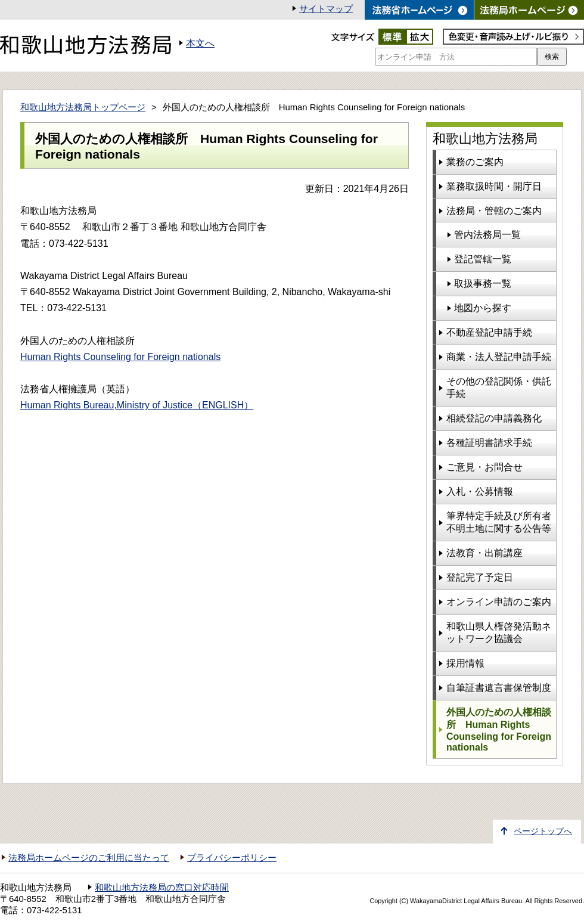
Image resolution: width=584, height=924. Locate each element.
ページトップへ (543, 831)
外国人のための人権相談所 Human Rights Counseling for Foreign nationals (499, 730)
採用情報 (465, 663)
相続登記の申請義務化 (494, 418)
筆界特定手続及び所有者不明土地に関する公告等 (499, 522)
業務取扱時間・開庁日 (494, 186)
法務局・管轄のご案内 (494, 211)
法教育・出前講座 (484, 553)
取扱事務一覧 (483, 283)
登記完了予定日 (480, 577)
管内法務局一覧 (487, 235)
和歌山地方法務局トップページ (83, 107)
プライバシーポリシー (232, 858)
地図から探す (483, 308)
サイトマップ (326, 9)
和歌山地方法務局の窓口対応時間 (162, 888)
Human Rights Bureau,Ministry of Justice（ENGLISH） (137, 405)
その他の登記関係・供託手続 (499, 387)
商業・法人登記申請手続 (499, 357)
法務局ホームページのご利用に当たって (89, 858)
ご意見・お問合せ (484, 467)
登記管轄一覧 (483, 259)
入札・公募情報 (480, 492)
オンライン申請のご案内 (499, 602)
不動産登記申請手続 (489, 332)
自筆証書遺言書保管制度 (499, 688)
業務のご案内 (475, 162)
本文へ (200, 43)
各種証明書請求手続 (489, 443)
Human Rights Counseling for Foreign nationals (120, 357)
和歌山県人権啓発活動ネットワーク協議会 (499, 632)
